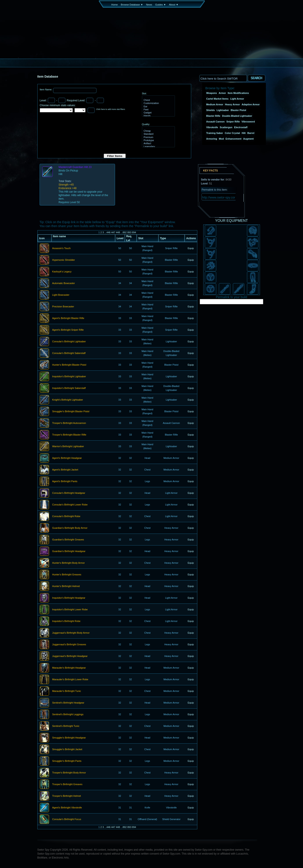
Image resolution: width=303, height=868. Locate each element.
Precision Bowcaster (63, 307)
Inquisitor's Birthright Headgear (69, 598)
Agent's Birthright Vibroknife (67, 808)
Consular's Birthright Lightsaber (69, 342)
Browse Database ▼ (132, 5)
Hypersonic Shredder (64, 260)
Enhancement (234, 139)
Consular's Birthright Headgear (69, 493)
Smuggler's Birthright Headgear (69, 738)
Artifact (158, 144)
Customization (158, 103)
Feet (158, 110)
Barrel (251, 133)
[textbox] (223, 78)
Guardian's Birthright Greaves (68, 540)
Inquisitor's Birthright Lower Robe (70, 610)
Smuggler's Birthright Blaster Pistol (71, 412)
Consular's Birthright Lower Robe (70, 505)
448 (118, 232)
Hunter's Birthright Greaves (67, 575)
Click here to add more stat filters (111, 109)
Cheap (158, 131)
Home (115, 5)
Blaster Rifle (213, 116)
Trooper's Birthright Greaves (67, 784)
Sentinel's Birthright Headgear (68, 703)
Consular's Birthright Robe (66, 516)
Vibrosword (248, 122)
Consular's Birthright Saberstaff (69, 353)
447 (113, 232)
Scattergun (226, 127)
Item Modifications (238, 93)
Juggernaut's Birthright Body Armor (71, 633)
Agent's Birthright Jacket (65, 470)
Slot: (144, 93)
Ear (158, 107)
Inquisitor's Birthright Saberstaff (69, 388)
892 (125, 232)
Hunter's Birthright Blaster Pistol (69, 365)
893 (129, 232)
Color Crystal (232, 133)
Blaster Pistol (238, 110)
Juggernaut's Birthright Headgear (70, 656)
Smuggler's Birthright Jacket (67, 749)
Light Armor (237, 99)
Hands (158, 116)
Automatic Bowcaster (64, 283)
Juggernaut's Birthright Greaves (69, 645)
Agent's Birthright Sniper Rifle (68, 330)
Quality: (146, 124)
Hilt (244, 133)
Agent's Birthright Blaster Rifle (68, 318)
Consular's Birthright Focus (67, 819)
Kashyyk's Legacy (62, 272)
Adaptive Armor (251, 104)
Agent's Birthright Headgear (67, 458)
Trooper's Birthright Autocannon (69, 423)
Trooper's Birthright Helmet (67, 796)
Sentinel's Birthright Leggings (68, 715)
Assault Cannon (216, 122)
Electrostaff (241, 127)
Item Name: (46, 89)
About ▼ (174, 5)
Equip (191, 248)
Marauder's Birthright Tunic (67, 691)
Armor (222, 93)
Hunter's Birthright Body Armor (69, 563)
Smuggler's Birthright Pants (67, 761)
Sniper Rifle (233, 122)
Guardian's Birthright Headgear (69, 551)
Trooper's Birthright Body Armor (69, 773)
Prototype (158, 140)
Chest (158, 100)
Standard (158, 134)
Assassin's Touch (62, 248)
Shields (211, 110)
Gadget (158, 113)
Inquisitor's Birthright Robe (66, 621)
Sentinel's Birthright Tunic (66, 726)
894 (134, 232)
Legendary (158, 147)
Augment (249, 139)
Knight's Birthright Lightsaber (68, 400)
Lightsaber (223, 110)
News (149, 5)
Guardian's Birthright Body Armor (70, 528)
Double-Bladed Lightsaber (237, 116)
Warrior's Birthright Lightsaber (68, 447)
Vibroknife (212, 127)
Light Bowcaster (61, 295)
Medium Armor (215, 104)
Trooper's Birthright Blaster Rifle (69, 435)
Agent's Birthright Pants (65, 481)
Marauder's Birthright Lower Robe (70, 680)
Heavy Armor (232, 104)
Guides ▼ (161, 5)
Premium (158, 137)
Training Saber (215, 133)
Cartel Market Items (218, 99)
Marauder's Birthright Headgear (69, 668)
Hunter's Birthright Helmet (66, 586)
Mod (221, 139)
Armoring (212, 139)
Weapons (212, 93)
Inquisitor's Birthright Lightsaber (69, 377)
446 (109, 232)
